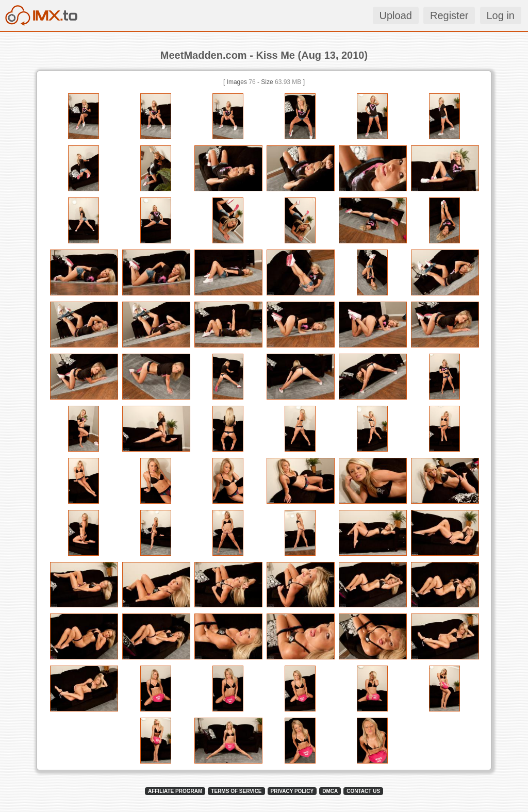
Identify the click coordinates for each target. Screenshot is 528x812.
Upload (396, 15)
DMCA (330, 791)
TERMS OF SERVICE (236, 791)
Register (449, 15)
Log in (501, 15)
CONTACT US (363, 791)
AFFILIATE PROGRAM (175, 791)
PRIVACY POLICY (292, 791)
